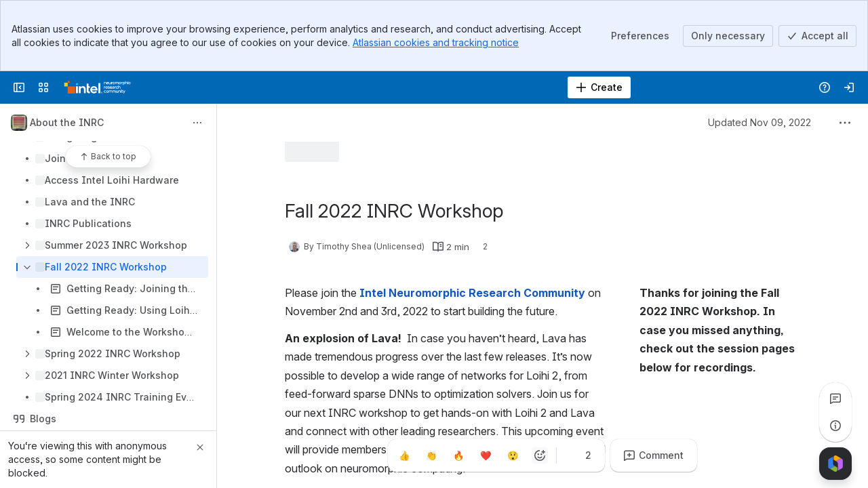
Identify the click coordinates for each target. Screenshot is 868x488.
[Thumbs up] (404, 455)
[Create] (599, 87)
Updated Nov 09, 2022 (759, 122)
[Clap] (431, 455)
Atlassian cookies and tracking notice (436, 42)
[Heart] (486, 455)
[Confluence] (98, 87)
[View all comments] (835, 399)
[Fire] (458, 455)
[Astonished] (513, 455)
